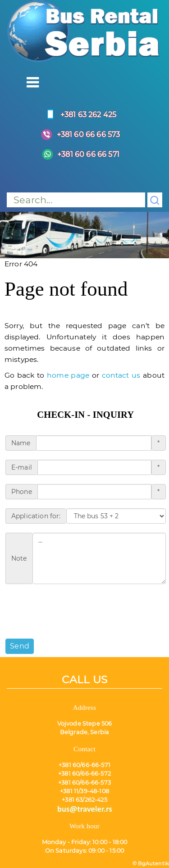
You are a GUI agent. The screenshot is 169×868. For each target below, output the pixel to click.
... (99, 558)
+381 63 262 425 (78, 115)
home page (68, 375)
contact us (121, 375)
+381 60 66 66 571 (78, 155)
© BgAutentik (151, 863)
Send (20, 646)
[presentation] (74, 611)
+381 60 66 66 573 (79, 135)
